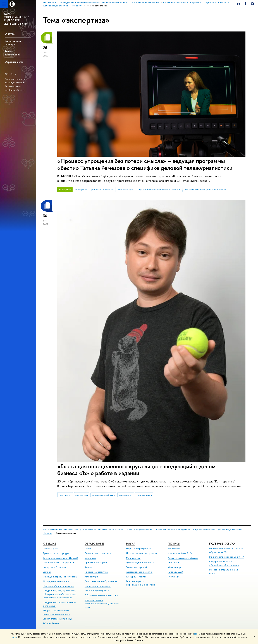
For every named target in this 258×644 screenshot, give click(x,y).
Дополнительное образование (101, 581)
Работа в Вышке (51, 623)
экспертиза (81, 189)
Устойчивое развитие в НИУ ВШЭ (60, 558)
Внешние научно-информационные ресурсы (140, 583)
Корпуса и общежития (55, 567)
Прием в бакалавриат (96, 563)
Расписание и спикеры (13, 43)
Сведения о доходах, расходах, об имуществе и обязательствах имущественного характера (60, 594)
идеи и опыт (65, 495)
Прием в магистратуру (96, 572)
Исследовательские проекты (141, 553)
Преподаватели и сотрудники (58, 563)
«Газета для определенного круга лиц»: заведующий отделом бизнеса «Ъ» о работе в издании (136, 470)
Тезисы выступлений (13, 53)
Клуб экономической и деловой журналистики (218, 530)
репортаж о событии (103, 189)
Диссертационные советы (140, 563)
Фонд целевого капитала (56, 581)
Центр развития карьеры (98, 586)
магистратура (126, 189)
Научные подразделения (139, 549)
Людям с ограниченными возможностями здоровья (57, 612)
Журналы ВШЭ (175, 572)
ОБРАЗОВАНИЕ (94, 544)
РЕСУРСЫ (174, 544)
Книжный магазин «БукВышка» (183, 558)
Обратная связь (14, 62)
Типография (174, 563)
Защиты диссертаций (137, 567)
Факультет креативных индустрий (173, 530)
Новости (48, 533)
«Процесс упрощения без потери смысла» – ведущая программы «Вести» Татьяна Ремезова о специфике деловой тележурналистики (145, 164)
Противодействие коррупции (59, 586)
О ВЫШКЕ (49, 544)
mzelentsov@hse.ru (15, 90)
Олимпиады (90, 558)
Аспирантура (91, 577)
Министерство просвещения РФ (227, 557)
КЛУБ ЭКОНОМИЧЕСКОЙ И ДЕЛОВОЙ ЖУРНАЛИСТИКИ (17, 19)
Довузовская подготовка (98, 553)
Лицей (88, 549)
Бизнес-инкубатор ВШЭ (97, 591)
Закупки (47, 572)
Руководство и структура (56, 553)
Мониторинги (133, 558)
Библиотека (174, 549)
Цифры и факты (51, 549)
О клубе (10, 34)
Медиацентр (174, 567)
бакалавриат (126, 495)
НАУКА (131, 544)
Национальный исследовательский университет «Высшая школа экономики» (83, 530)
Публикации (174, 577)
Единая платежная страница (57, 619)
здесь (197, 634)
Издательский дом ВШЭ (180, 553)
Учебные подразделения (139, 530)
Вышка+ (89, 567)
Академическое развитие (139, 572)
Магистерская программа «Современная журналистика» (208, 189)
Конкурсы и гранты (136, 577)
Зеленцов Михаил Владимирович (14, 84)
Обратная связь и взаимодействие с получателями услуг (102, 603)
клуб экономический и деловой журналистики (160, 189)
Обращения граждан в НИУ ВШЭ (60, 577)
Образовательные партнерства (101, 595)
